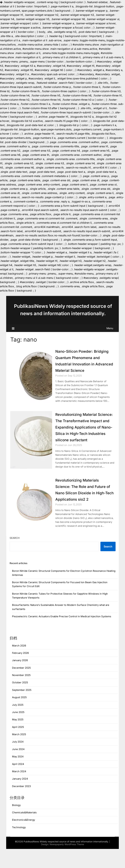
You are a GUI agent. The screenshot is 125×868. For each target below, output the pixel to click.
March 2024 (19, 790)
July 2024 (18, 761)
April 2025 (18, 746)
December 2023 (21, 805)
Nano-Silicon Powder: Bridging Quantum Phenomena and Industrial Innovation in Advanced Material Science (82, 364)
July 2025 (18, 724)
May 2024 (18, 776)
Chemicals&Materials (24, 832)
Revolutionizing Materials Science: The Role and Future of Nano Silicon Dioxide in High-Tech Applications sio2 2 (81, 505)
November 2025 (21, 694)
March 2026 (19, 665)
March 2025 (19, 753)
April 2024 (18, 783)
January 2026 (20, 679)
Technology (19, 846)
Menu (110, 328)
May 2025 (18, 739)
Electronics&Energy (24, 839)
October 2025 (20, 702)
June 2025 (18, 731)
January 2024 (20, 798)
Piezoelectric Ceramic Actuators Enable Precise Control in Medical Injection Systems (62, 635)
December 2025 (21, 687)
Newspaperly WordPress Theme (67, 863)
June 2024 (18, 768)
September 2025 (22, 709)
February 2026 (20, 672)
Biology (16, 824)
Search (15, 557)
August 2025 (19, 716)
